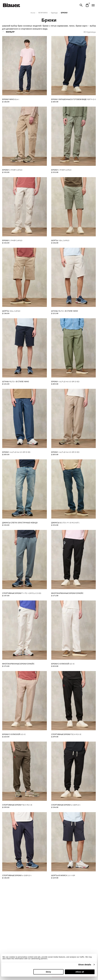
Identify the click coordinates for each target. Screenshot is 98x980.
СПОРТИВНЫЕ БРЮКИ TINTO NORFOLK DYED (22, 593)
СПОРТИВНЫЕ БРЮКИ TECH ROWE (66, 734)
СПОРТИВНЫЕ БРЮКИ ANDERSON (66, 805)
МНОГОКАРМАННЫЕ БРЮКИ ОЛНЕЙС (67, 593)
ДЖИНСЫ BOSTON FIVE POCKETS (65, 523)
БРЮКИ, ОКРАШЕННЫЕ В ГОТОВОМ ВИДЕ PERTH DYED (74, 99)
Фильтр (8, 32)
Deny (48, 972)
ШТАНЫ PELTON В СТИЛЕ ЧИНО (65, 311)
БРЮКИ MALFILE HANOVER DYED (65, 382)
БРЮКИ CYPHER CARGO (12, 170)
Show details (85, 965)
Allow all (80, 972)
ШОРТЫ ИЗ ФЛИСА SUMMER (63, 875)
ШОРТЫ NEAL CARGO (60, 240)
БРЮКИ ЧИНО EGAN (11, 99)
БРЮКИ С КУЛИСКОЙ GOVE (63, 664)
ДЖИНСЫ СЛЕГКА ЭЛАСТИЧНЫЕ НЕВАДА (20, 523)
